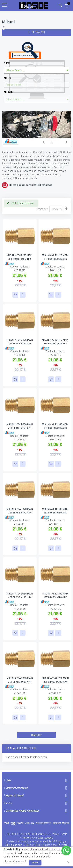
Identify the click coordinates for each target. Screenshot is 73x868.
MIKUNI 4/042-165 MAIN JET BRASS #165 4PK (55, 426)
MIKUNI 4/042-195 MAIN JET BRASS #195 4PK (20, 680)
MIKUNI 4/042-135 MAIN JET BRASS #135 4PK (20, 342)
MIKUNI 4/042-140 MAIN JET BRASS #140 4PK (55, 342)
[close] (68, 862)
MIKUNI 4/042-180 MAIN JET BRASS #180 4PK (55, 511)
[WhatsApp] (66, 850)
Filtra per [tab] (38, 32)
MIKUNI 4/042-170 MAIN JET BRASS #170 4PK (20, 511)
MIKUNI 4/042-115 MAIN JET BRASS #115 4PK (20, 257)
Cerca (60, 5)
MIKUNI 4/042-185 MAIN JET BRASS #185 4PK (20, 596)
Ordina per (42, 209)
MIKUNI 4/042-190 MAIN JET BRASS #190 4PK (55, 596)
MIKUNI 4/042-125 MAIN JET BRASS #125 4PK (55, 257)
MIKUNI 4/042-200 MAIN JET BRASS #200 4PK (55, 680)
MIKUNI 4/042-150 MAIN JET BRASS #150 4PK (20, 426)
